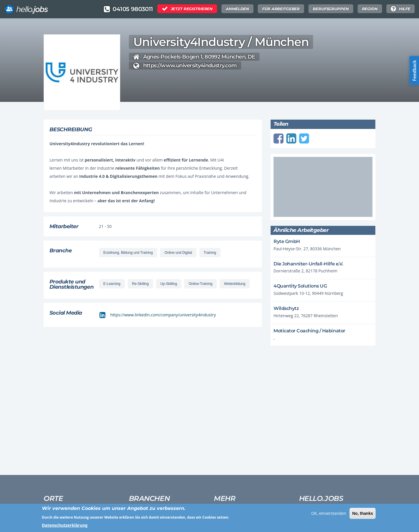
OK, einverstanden (329, 515)
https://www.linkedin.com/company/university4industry (163, 315)
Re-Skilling (140, 284)
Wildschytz (286, 308)
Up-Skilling (169, 284)
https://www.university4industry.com (190, 65)
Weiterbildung (235, 284)
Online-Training (200, 284)
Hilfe (405, 9)
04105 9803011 (133, 9)
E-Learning (112, 284)
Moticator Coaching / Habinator (309, 331)
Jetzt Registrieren (192, 9)
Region (370, 9)
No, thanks (363, 515)
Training (210, 253)
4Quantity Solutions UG (300, 286)
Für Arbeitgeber (281, 9)
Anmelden (237, 9)
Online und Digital (178, 253)
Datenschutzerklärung (65, 527)
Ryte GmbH (287, 241)
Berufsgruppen (331, 9)
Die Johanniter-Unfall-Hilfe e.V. (308, 264)
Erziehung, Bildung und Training (128, 253)
